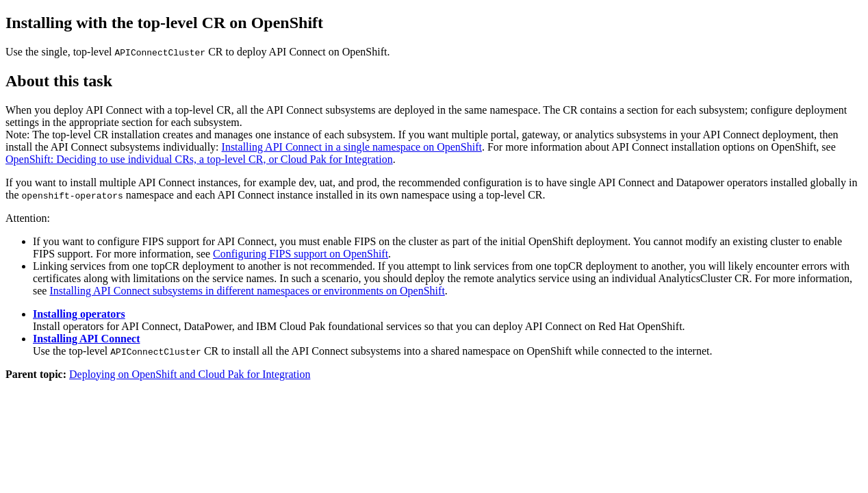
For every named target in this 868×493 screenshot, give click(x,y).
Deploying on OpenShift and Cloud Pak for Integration (190, 374)
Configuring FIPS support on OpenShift (301, 254)
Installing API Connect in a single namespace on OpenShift (352, 147)
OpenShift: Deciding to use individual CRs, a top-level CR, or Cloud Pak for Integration (199, 159)
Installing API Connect (86, 339)
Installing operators (79, 314)
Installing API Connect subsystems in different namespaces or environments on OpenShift (247, 291)
